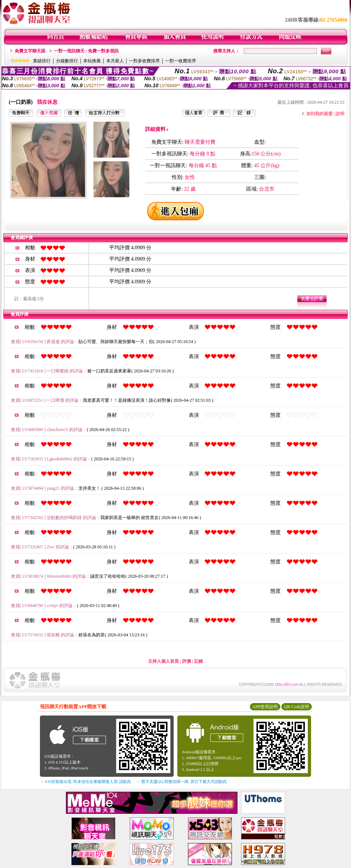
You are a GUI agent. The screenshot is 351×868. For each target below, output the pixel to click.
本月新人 (115, 61)
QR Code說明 (297, 707)
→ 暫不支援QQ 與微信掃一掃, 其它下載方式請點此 (182, 781)
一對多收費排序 (144, 61)
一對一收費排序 (181, 61)
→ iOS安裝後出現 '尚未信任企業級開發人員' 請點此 (86, 781)
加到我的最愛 (319, 114)
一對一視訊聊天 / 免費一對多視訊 (86, 51)
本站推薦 (92, 61)
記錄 (199, 661)
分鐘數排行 (67, 61)
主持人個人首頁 (163, 661)
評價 (186, 661)
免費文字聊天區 (30, 51)
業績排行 (42, 61)
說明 (340, 114)
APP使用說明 (265, 707)
